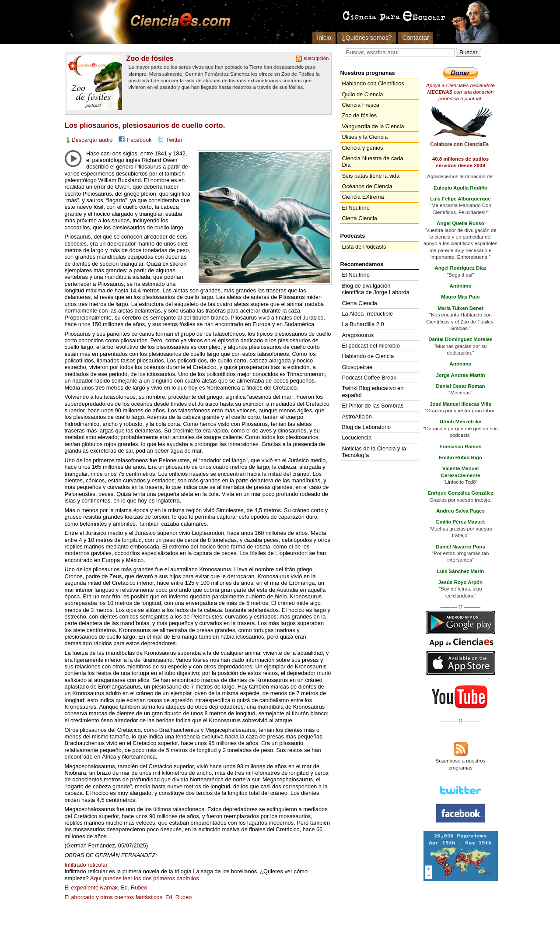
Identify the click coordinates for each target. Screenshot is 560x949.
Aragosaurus (358, 335)
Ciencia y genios (363, 148)
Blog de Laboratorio (367, 427)
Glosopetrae (357, 367)
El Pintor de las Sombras (373, 406)
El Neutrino (356, 208)
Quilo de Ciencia (363, 94)
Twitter (174, 140)
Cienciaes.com (178, 22)
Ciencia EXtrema (363, 197)
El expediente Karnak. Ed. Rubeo (106, 887)
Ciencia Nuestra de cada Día (373, 162)
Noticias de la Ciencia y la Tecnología (374, 452)
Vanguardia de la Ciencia (373, 126)
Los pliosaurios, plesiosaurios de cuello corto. (145, 125)
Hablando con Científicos (373, 83)
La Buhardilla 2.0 (363, 324)
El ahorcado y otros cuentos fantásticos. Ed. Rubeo (128, 897)
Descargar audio (92, 140)
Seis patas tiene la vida (371, 176)
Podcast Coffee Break (369, 378)
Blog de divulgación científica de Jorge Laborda (376, 289)
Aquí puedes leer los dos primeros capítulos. (145, 878)
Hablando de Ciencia (368, 356)
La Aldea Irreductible (368, 314)
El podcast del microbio (371, 346)
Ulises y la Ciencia (365, 137)
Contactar (415, 38)
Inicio (324, 38)
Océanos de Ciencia (367, 186)
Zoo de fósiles (150, 58)
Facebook (139, 140)
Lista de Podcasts (364, 247)
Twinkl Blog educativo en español (373, 391)
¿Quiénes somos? (367, 38)
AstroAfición (357, 417)
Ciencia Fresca (361, 105)
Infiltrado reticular (86, 865)
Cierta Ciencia (360, 218)
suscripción (316, 58)
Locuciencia (357, 438)
